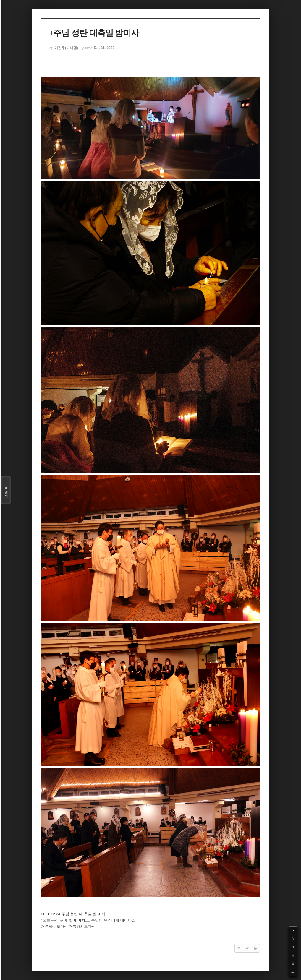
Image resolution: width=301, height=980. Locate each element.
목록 (6, 490)
